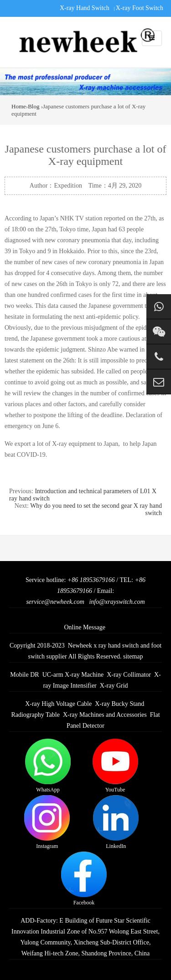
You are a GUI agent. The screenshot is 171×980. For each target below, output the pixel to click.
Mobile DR (24, 675)
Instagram (47, 822)
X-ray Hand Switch (85, 8)
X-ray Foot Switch (140, 8)
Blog (34, 106)
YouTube (115, 766)
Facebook (84, 879)
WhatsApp (48, 766)
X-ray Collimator (129, 675)
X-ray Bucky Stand (119, 704)
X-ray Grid (114, 686)
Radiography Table (35, 715)
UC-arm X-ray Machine (73, 675)
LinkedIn (116, 822)
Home (19, 106)
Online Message (85, 627)
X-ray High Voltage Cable (58, 704)
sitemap (133, 656)
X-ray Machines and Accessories (105, 715)
